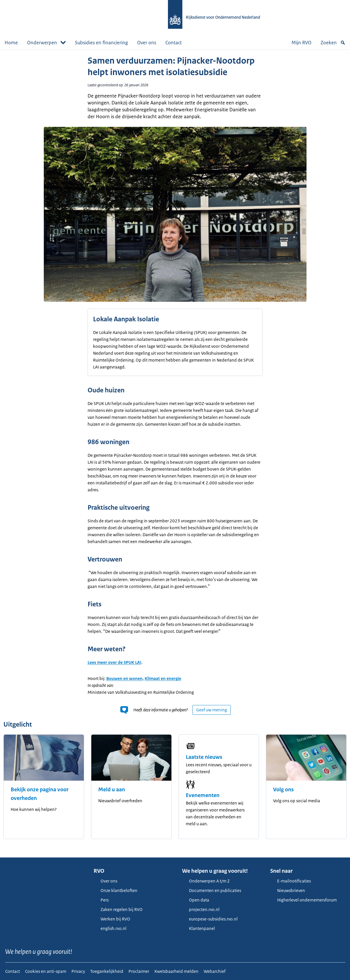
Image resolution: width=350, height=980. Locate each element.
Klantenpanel (198, 928)
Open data (196, 900)
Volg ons (283, 790)
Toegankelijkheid (107, 971)
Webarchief (215, 971)
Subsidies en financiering (101, 43)
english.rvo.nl (110, 928)
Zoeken (333, 43)
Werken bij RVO (112, 919)
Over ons (147, 43)
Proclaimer (139, 971)
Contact (174, 43)
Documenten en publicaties (212, 890)
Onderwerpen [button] (46, 43)
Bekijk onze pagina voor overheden (40, 794)
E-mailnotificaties (291, 881)
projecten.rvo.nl (201, 909)
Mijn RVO (301, 43)
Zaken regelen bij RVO (118, 909)
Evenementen (203, 795)
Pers (101, 900)
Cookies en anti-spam (46, 971)
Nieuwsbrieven (288, 890)
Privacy (78, 971)
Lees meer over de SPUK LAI (115, 662)
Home (11, 43)
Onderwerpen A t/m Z (206, 881)
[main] (175, 453)
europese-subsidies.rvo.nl (210, 919)
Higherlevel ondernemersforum (303, 900)
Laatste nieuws (204, 757)
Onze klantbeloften (116, 890)
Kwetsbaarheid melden (176, 971)
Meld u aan (112, 790)
